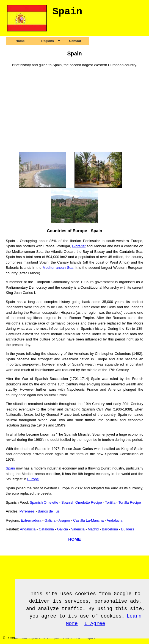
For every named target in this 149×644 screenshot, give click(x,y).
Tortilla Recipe (130, 502)
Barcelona (110, 529)
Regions (48, 41)
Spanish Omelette (44, 502)
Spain (10, 468)
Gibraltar (79, 246)
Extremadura (31, 520)
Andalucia (114, 520)
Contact (75, 41)
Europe (33, 479)
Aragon (64, 520)
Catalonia (46, 529)
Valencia (78, 529)
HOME (74, 539)
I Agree (95, 624)
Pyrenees (27, 511)
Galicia (50, 520)
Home (20, 41)
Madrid (93, 529)
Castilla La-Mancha (88, 520)
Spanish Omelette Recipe (82, 502)
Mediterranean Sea (58, 268)
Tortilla (110, 502)
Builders (128, 529)
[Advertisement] (74, 110)
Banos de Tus (49, 511)
